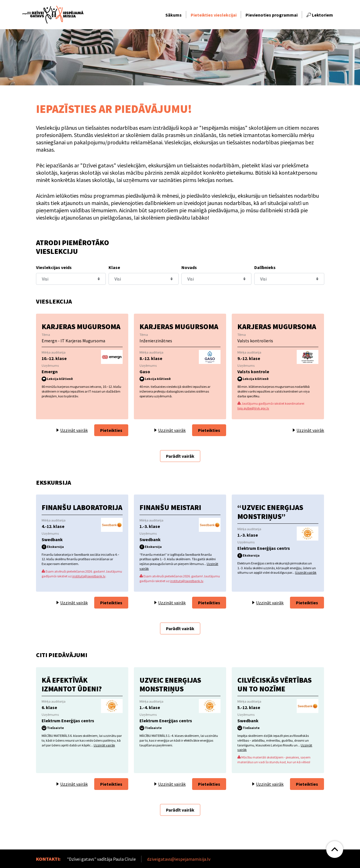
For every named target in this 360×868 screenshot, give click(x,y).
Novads (189, 267)
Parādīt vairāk (180, 456)
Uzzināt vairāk (306, 572)
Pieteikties (111, 430)
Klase (114, 267)
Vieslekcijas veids (54, 267)
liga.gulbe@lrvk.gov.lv (253, 408)
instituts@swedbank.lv (89, 576)
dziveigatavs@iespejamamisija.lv (179, 859)
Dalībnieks (265, 267)
